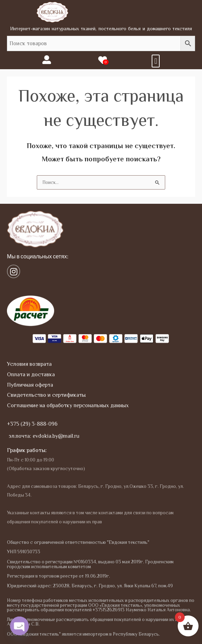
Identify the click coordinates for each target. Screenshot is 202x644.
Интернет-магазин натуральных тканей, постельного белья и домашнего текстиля (101, 29)
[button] (156, 61)
